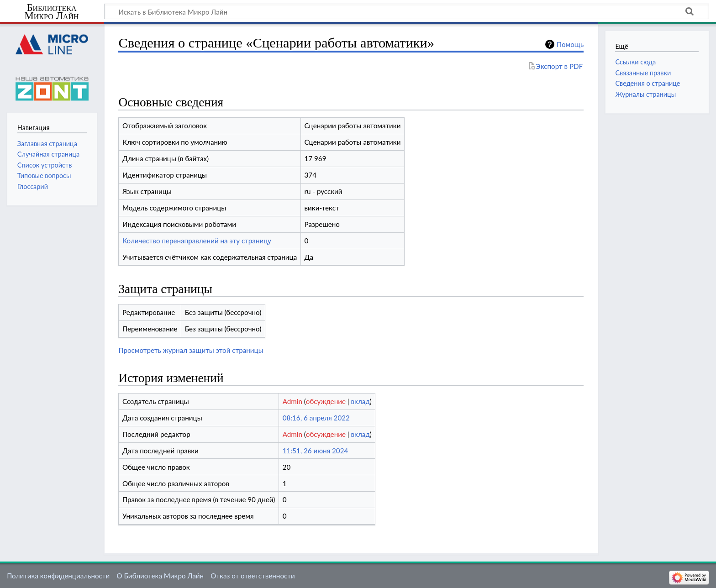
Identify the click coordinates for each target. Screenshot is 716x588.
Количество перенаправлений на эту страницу (197, 241)
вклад (361, 401)
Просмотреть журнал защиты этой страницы (191, 350)
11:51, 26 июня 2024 (316, 451)
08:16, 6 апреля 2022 (316, 418)
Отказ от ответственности (253, 576)
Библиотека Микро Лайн (52, 12)
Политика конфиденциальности (58, 576)
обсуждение (326, 401)
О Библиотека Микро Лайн (160, 576)
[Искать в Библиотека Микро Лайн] (407, 11)
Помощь (570, 44)
